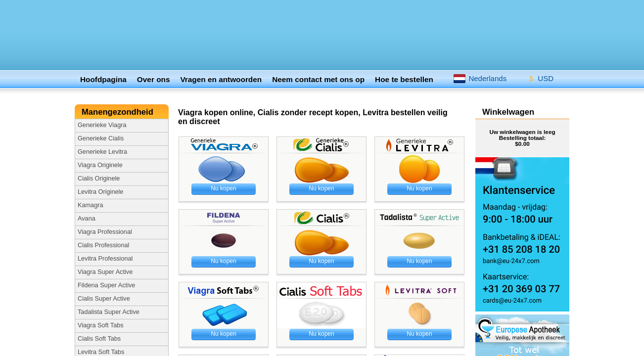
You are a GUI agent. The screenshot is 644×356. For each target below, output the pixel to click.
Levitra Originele (100, 192)
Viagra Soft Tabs (101, 325)
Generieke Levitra (102, 152)
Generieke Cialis (101, 138)
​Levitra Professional (105, 259)
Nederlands (480, 78)
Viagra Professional (105, 232)
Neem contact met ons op (318, 79)
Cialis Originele (99, 178)
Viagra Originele (100, 165)
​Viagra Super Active (105, 272)
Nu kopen (223, 188)
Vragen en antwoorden (221, 79)
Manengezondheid (119, 112)
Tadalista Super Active (109, 312)
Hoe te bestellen (404, 79)
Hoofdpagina (103, 79)
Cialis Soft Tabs (99, 339)
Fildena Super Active (106, 285)
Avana (87, 219)
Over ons (154, 79)
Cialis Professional (103, 245)
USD (538, 77)
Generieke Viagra (102, 125)
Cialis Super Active (104, 299)
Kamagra (90, 205)
